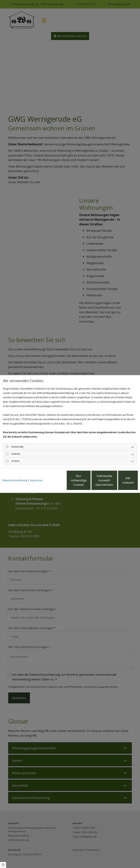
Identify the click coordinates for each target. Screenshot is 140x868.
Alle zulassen (121, 482)
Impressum (36, 470)
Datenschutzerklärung (15, 470)
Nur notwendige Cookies (52, 482)
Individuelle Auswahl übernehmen (86, 482)
